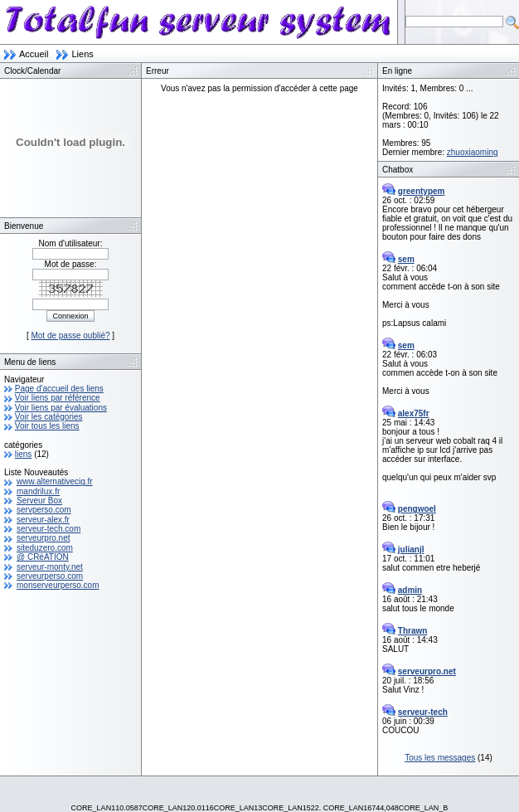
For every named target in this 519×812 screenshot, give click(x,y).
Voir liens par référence (58, 398)
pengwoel (417, 509)
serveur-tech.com (49, 529)
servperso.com (44, 510)
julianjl (411, 549)
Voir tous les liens (47, 426)
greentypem (422, 191)
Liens (82, 54)
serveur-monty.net (50, 567)
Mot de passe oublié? (70, 335)
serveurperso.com (50, 576)
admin (410, 590)
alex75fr (414, 413)
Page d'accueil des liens (59, 389)
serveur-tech (423, 712)
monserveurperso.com (58, 585)
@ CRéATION (43, 557)
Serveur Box (39, 501)
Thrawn (413, 631)
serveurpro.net (43, 538)
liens (24, 454)
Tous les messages (440, 758)
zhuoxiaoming (473, 152)
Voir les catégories (49, 417)
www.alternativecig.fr (55, 481)
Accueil (34, 54)
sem (406, 259)
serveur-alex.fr (43, 520)
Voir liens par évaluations (61, 408)
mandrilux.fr (38, 491)
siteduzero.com (45, 548)
